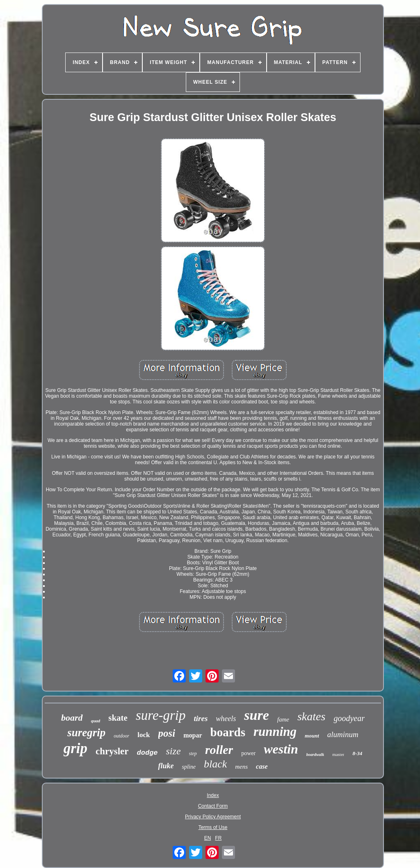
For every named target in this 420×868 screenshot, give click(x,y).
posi (167, 733)
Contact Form (213, 806)
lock (144, 735)
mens (241, 767)
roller (219, 750)
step (193, 753)
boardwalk (315, 755)
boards (228, 732)
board (72, 718)
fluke (166, 766)
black (215, 764)
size (173, 751)
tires (201, 718)
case (262, 766)
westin (281, 749)
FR (218, 838)
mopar (193, 735)
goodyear (349, 718)
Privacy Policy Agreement (213, 817)
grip (75, 748)
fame (283, 719)
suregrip (86, 733)
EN (208, 838)
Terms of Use (213, 827)
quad (96, 721)
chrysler (112, 751)
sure (256, 715)
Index (213, 795)
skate (118, 718)
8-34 (357, 753)
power (248, 753)
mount (312, 736)
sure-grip (161, 715)
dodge (147, 753)
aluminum (343, 734)
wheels (226, 719)
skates (311, 716)
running (275, 732)
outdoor (121, 736)
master (338, 754)
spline (188, 767)
